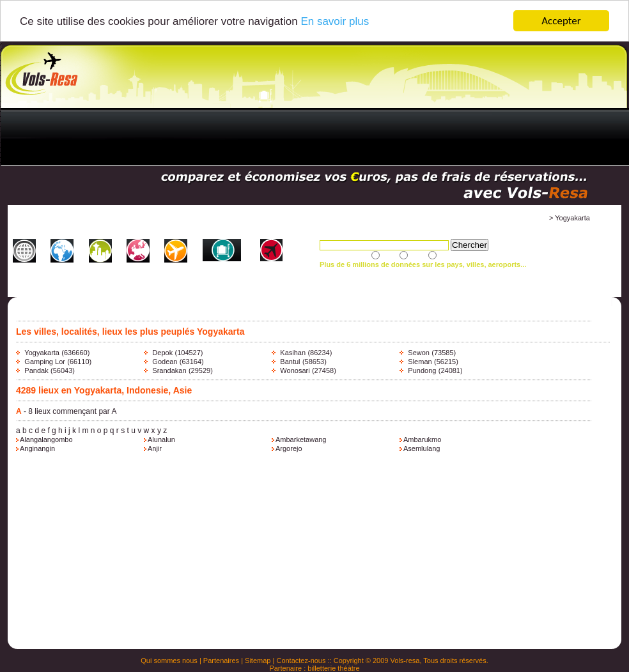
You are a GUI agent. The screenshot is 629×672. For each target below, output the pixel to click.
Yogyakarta (42, 353)
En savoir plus (335, 21)
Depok (162, 353)
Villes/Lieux (90, 269)
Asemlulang (422, 448)
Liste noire (245, 269)
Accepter (561, 21)
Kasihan (293, 353)
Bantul (290, 362)
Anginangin (37, 448)
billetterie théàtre (333, 668)
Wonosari (295, 370)
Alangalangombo (46, 439)
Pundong (422, 370)
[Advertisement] (296, 138)
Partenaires (221, 661)
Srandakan (169, 370)
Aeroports (159, 269)
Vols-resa (405, 661)
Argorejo (289, 448)
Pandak (36, 370)
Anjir (155, 448)
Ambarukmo (422, 439)
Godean (165, 362)
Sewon (419, 353)
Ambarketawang (301, 439)
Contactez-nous (301, 661)
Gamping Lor (45, 362)
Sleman (420, 362)
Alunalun (161, 439)
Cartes (126, 269)
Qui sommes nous (169, 661)
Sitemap (258, 661)
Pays (57, 269)
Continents (25, 269)
